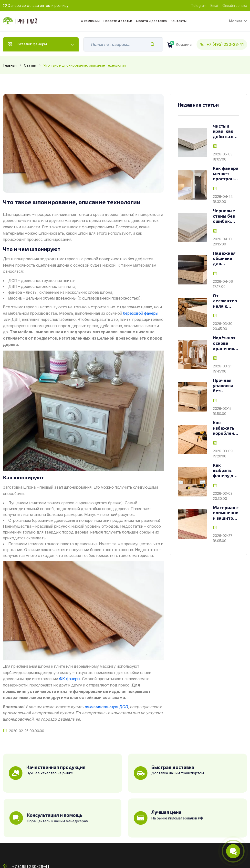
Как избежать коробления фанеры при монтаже (225, 428)
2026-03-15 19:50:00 (222, 411)
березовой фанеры (141, 313)
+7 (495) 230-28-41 (222, 44)
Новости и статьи (118, 21)
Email (214, 5)
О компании (90, 21)
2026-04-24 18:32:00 (223, 199)
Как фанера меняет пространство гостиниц (226, 174)
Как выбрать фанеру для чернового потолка (226, 470)
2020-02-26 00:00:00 (27, 731)
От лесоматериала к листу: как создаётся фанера (225, 301)
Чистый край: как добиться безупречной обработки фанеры (226, 131)
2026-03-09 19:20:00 (223, 454)
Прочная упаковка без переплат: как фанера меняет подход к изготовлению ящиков (226, 386)
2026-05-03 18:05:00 (223, 157)
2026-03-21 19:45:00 (222, 369)
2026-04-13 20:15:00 (222, 242)
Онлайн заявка (235, 5)
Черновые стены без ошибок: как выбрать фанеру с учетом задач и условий (224, 216)
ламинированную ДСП (106, 707)
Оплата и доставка (151, 21)
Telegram (199, 5)
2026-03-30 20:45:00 (223, 326)
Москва (235, 21)
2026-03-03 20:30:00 (223, 496)
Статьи (30, 65)
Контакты (178, 21)
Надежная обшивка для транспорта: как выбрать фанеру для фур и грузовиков (226, 258)
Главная (10, 65)
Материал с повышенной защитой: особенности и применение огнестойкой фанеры (226, 513)
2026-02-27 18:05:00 (223, 538)
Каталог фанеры (32, 44)
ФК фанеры (70, 679)
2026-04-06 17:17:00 (223, 284)
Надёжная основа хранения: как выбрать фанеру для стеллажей (226, 343)
